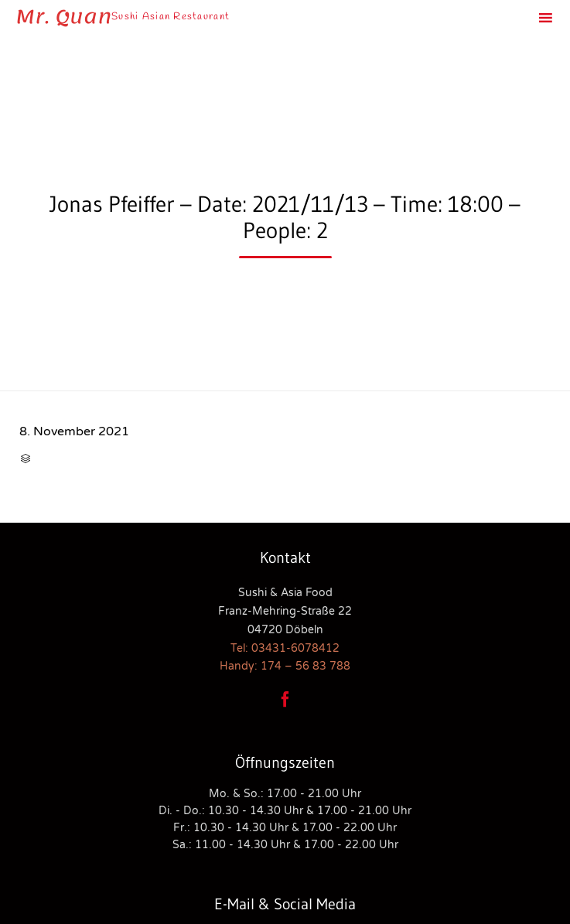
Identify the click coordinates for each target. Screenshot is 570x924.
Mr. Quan (63, 17)
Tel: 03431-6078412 (285, 648)
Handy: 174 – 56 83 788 (285, 666)
